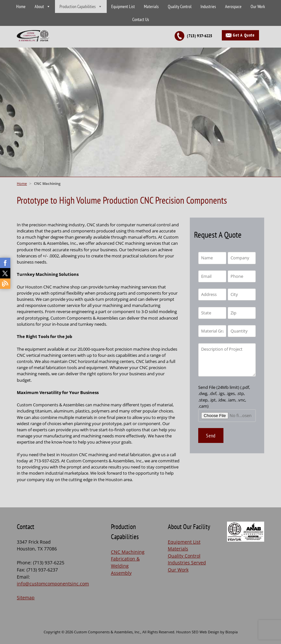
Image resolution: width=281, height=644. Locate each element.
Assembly (121, 573)
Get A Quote (244, 35)
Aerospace (233, 6)
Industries (208, 6)
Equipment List (123, 6)
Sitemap (26, 598)
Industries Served (187, 563)
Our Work (258, 6)
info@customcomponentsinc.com (53, 584)
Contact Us (141, 19)
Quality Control (180, 6)
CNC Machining (128, 552)
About (39, 6)
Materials (151, 6)
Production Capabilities (78, 6)
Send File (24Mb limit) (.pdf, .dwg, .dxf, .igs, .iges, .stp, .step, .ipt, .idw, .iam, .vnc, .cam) (227, 401)
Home (21, 6)
